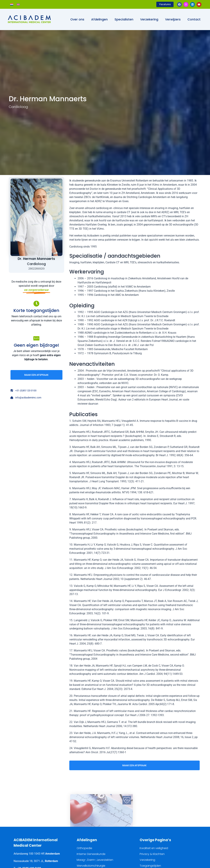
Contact (194, 19)
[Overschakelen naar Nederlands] (12, 4)
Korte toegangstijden (36, 311)
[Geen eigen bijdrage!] (36, 338)
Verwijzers (173, 19)
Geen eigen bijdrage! (36, 345)
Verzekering (149, 19)
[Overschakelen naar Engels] (18, 4)
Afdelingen (99, 19)
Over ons (77, 19)
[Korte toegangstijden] (36, 304)
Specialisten (124, 19)
